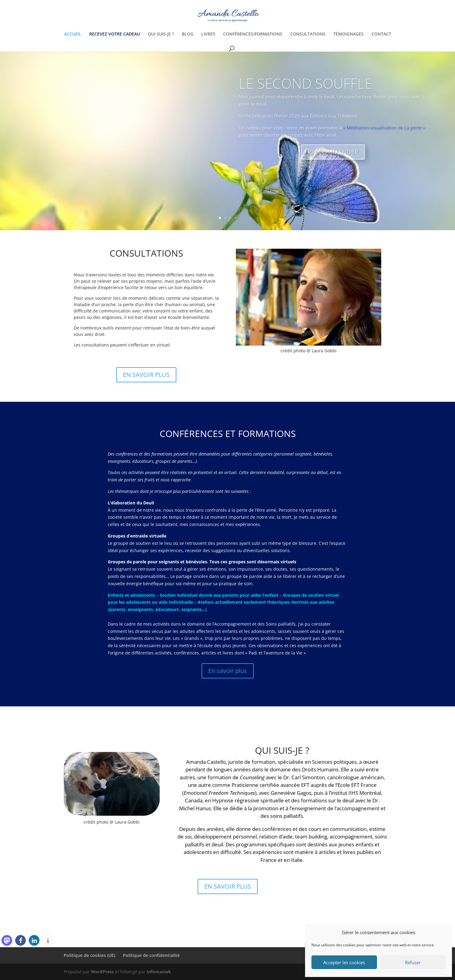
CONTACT (381, 34)
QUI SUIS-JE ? (161, 34)
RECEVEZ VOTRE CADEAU (115, 34)
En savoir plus (228, 671)
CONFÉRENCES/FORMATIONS (253, 34)
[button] (7, 940)
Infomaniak (159, 972)
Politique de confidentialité (151, 955)
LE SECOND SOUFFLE (305, 92)
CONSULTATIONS (308, 34)
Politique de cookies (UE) (89, 955)
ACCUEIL (73, 34)
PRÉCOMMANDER (333, 160)
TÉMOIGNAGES (348, 34)
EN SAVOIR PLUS (146, 375)
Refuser (413, 962)
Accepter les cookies (344, 962)
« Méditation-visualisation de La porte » (384, 136)
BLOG (188, 34)
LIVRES (208, 34)
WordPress (102, 972)
